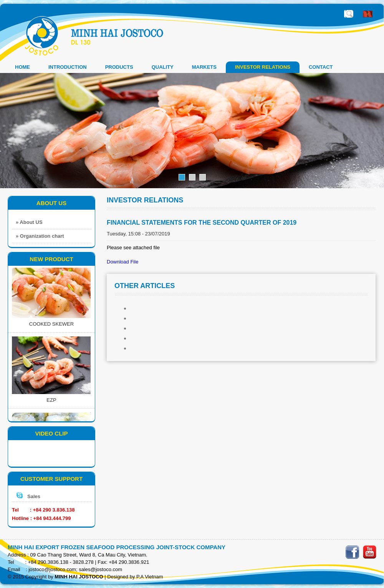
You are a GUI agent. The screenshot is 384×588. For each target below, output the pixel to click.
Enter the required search (349, 14)
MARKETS (204, 67)
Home (22, 67)
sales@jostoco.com (100, 569)
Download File (122, 262)
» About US (29, 222)
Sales (34, 496)
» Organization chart (40, 236)
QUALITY (163, 67)
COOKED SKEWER (51, 325)
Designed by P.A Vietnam (135, 577)
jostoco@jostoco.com (52, 569)
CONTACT (321, 67)
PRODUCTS (119, 67)
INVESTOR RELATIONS (263, 67)
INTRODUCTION (68, 67)
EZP (51, 401)
